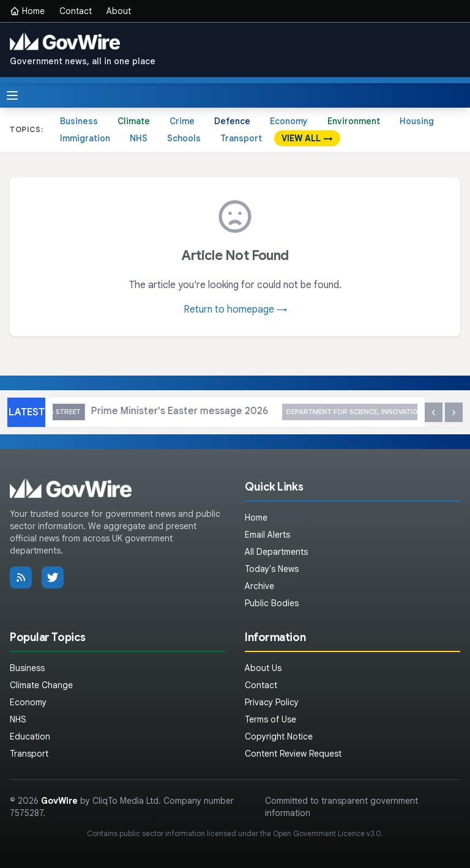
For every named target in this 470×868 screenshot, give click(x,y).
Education (30, 736)
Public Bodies (272, 603)
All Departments (276, 552)
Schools (184, 138)
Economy (289, 121)
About (119, 11)
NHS (139, 138)
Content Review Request (293, 754)
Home (27, 11)
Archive (259, 586)
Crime (182, 121)
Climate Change (41, 685)
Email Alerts (267, 535)
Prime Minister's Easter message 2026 (228, 412)
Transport (241, 138)
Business (79, 121)
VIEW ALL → (307, 138)
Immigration (85, 138)
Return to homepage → (235, 310)
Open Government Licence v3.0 (327, 833)
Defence (232, 121)
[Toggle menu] (12, 95)
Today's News (272, 569)
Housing (417, 121)
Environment (354, 121)
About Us (263, 668)
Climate (134, 121)
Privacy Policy (272, 702)
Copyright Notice (279, 736)
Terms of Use (270, 719)
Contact (76, 11)
